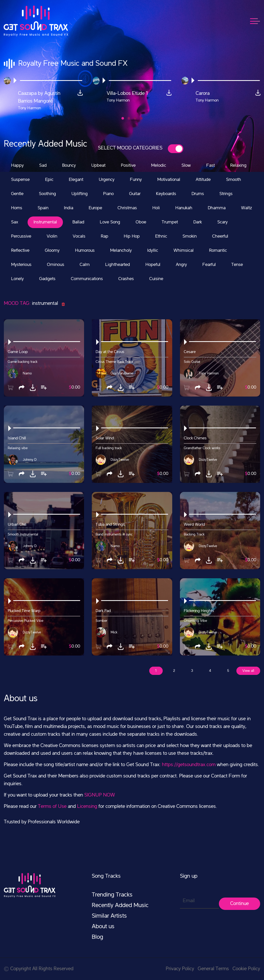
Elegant (76, 180)
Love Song (110, 222)
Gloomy (52, 250)
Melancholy (121, 250)
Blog (97, 937)
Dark (198, 222)
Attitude (203, 180)
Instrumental (45, 222)
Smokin (190, 236)
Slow (186, 165)
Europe (95, 208)
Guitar (135, 194)
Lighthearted (118, 265)
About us (103, 927)
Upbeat (98, 165)
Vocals (79, 236)
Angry (181, 265)
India (69, 208)
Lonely (17, 279)
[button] (123, 118)
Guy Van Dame (122, 373)
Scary (222, 222)
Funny (136, 180)
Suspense (20, 180)
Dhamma (217, 208)
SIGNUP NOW (100, 795)
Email (189, 901)
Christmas (127, 208)
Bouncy (69, 165)
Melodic (159, 165)
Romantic (218, 250)
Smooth (234, 180)
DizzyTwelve (120, 460)
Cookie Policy (246, 969)
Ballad (78, 222)
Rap (105, 236)
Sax (15, 222)
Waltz (246, 208)
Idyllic (153, 250)
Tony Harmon (209, 373)
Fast (211, 165)
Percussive (21, 236)
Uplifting (80, 194)
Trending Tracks (112, 895)
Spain (43, 208)
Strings (226, 194)
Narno (27, 373)
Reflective (20, 250)
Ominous (56, 265)
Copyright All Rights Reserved (39, 969)
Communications (87, 279)
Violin (52, 236)
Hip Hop (132, 236)
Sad (43, 165)
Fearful (209, 265)
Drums (198, 194)
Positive (128, 165)
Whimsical (184, 250)
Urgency (107, 180)
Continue (240, 904)
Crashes (126, 279)
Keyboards (166, 194)
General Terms (213, 969)
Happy (17, 165)
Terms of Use (52, 807)
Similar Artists (109, 916)
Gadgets (47, 279)
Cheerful (220, 236)
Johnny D (30, 460)
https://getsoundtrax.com (189, 765)
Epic (49, 180)
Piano (108, 194)
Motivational (169, 180)
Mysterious (21, 265)
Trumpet (170, 222)
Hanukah (184, 208)
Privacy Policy (180, 969)
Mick (114, 632)
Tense (237, 265)
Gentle (17, 194)
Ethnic (161, 236)
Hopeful (153, 265)
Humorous (85, 250)
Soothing (47, 194)
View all (248, 671)
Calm (85, 265)
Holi (156, 208)
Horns (17, 208)
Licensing (87, 807)
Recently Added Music (120, 906)
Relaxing (238, 165)
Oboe (141, 222)
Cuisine (156, 279)
